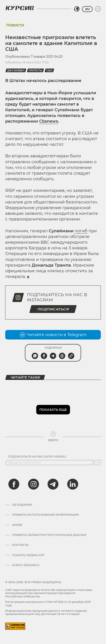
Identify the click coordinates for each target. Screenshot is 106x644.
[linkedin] (72, 484)
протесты (35, 71)
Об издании (22, 505)
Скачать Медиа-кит (28, 555)
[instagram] (34, 484)
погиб (81, 231)
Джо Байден (16, 71)
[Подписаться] (98, 463)
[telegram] (53, 484)
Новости (15, 25)
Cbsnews (49, 121)
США (49, 71)
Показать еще (53, 410)
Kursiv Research (26, 565)
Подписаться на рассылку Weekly (37, 457)
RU (87, 9)
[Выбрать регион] (77, 9)
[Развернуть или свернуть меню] (98, 9)
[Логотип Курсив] (20, 8)
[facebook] (14, 484)
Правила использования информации (45, 515)
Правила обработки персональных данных (49, 535)
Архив (17, 525)
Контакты (20, 545)
